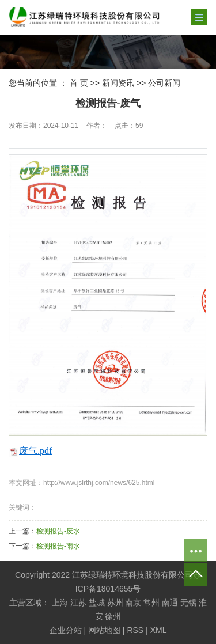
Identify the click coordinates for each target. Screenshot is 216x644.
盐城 (97, 603)
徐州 (113, 616)
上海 (60, 603)
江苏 (78, 603)
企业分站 (66, 630)
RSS (135, 630)
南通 (170, 603)
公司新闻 (164, 83)
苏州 (115, 603)
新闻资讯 (118, 83)
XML (159, 630)
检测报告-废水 (58, 531)
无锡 (188, 603)
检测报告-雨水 (58, 546)
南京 (133, 603)
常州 (151, 603)
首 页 (79, 83)
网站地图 (104, 630)
